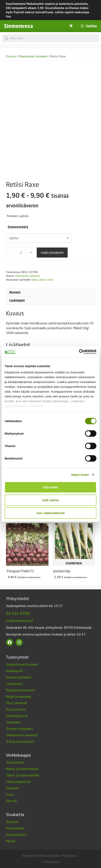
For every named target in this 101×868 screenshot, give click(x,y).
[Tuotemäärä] (21, 253)
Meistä (11, 841)
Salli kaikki (51, 487)
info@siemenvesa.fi (20, 621)
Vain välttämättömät (50, 513)
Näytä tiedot (80, 475)
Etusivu (11, 56)
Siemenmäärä (18, 227)
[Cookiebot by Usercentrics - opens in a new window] (79, 352)
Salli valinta (51, 500)
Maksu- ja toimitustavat (22, 769)
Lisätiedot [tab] (17, 301)
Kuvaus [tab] (15, 292)
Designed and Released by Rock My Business (50, 856)
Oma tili (11, 801)
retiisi (50, 280)
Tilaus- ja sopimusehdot (23, 775)
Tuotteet (12, 822)
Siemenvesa (18, 26)
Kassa (10, 794)
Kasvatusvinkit (16, 835)
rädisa (34, 280)
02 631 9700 (18, 613)
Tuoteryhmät (15, 762)
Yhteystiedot (15, 828)
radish (42, 280)
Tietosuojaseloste (18, 782)
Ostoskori (12, 788)
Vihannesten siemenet (33, 56)
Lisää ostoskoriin (52, 252)
